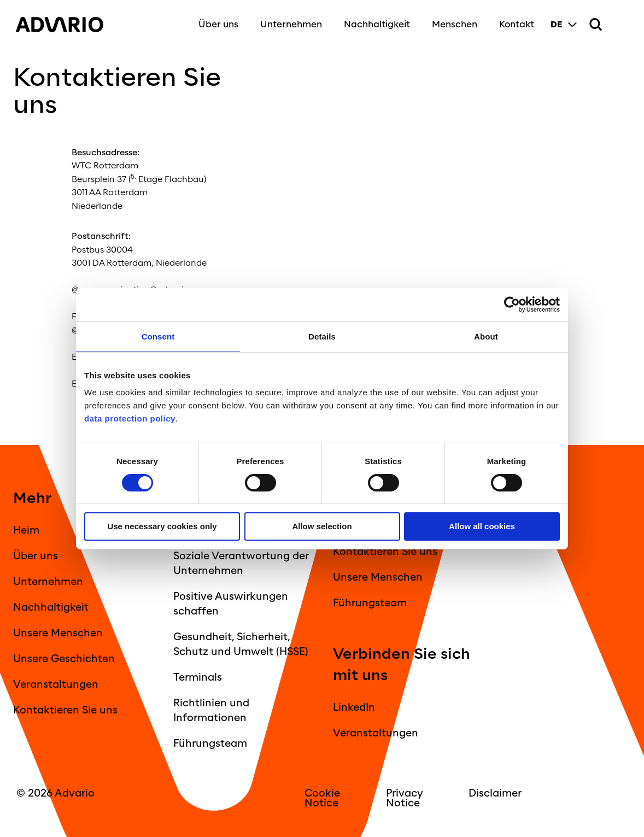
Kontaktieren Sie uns (65, 710)
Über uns (218, 23)
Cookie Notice (322, 798)
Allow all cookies (482, 526)
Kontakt (516, 23)
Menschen (454, 23)
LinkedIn (354, 707)
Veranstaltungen (56, 684)
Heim (26, 530)
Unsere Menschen (58, 633)
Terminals (198, 677)
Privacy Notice (405, 798)
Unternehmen (291, 23)
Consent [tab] (158, 336)
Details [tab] (322, 336)
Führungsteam (210, 744)
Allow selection (322, 526)
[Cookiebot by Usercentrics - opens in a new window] (512, 305)
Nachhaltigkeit (376, 23)
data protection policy (130, 418)
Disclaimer (495, 793)
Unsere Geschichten (64, 659)
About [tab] (486, 336)
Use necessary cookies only (162, 526)
